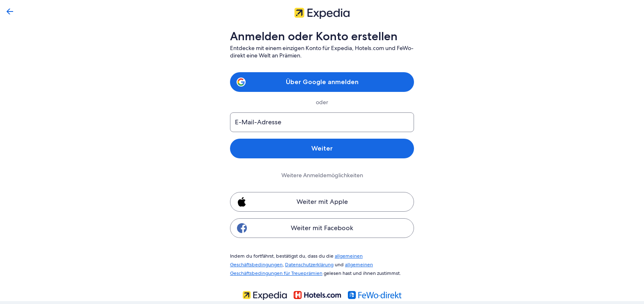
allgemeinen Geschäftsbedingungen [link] (371, 256)
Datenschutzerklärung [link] (254, 263)
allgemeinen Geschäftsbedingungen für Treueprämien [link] (347, 263)
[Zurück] (10, 11)
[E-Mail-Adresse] (322, 122)
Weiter (322, 148)
